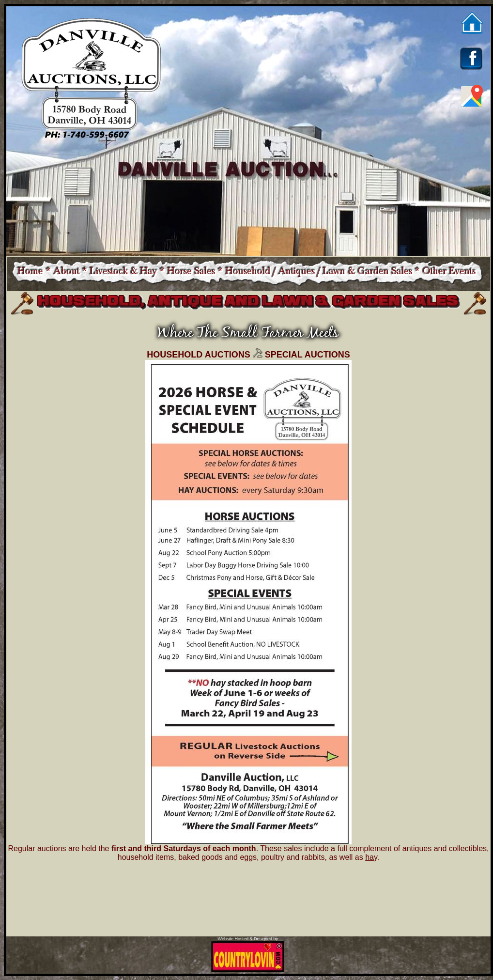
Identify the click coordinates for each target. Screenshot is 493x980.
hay (371, 857)
